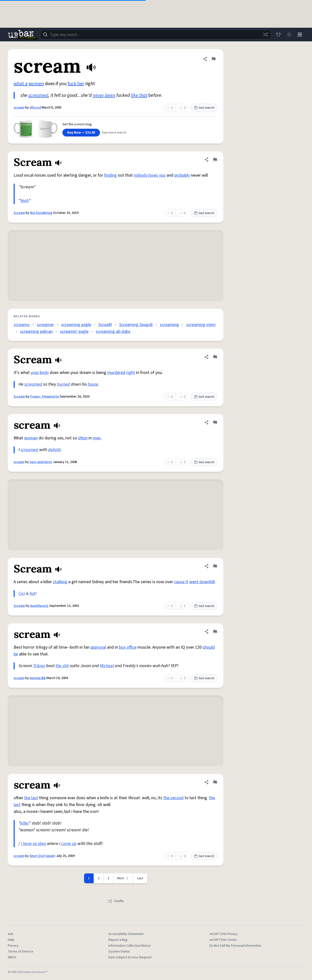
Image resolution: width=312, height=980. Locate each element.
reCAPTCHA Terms (223, 940)
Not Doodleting (41, 213)
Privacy (13, 946)
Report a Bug (118, 940)
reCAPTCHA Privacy (224, 934)
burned (63, 384)
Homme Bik (38, 678)
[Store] (278, 35)
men (97, 438)
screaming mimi (201, 325)
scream (19, 108)
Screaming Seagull (136, 325)
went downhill (202, 582)
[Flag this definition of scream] (214, 59)
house (93, 384)
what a (21, 84)
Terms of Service (20, 952)
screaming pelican (36, 331)
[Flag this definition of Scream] (215, 160)
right (131, 373)
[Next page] (123, 878)
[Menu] (300, 35)
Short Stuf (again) (42, 856)
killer (25, 823)
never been (104, 95)
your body (40, 373)
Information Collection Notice (130, 946)
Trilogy (39, 666)
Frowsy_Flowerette (44, 397)
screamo (22, 325)
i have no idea (34, 844)
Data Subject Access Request (130, 957)
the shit (62, 666)
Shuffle (116, 901)
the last (31, 798)
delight (54, 450)
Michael (107, 666)
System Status (119, 952)
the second (173, 798)
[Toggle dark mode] (289, 35)
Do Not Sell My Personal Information (235, 946)
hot (32, 594)
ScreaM (105, 325)
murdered (116, 373)
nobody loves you (150, 175)
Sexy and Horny (41, 462)
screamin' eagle (74, 331)
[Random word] (265, 35)
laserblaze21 (39, 606)
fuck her (76, 84)
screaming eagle (76, 325)
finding (110, 175)
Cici (22, 594)
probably (182, 175)
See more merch (114, 133)
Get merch (204, 108)
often (83, 438)
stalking (60, 582)
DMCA (12, 957)
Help (11, 940)
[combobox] (156, 35)
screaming (169, 325)
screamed (38, 95)
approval (98, 647)
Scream (19, 213)
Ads (11, 934)
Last (140, 878)
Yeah (24, 201)
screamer (45, 325)
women (36, 84)
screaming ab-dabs (113, 331)
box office (128, 647)
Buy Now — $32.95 (81, 133)
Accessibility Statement (126, 934)
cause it (181, 582)
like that (139, 95)
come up (69, 844)
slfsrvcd (35, 108)
